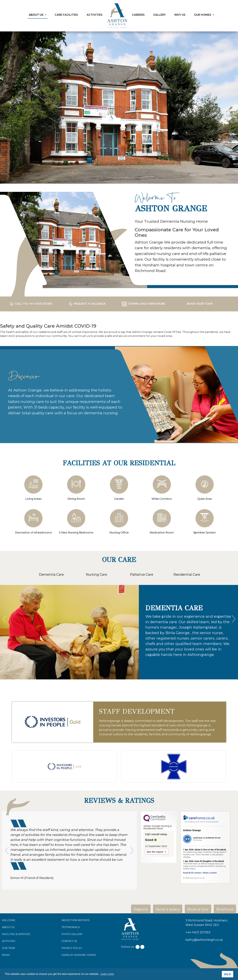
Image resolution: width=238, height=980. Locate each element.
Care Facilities (66, 15)
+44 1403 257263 (198, 932)
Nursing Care (96, 590)
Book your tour (200, 304)
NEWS (6, 955)
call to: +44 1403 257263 (31, 304)
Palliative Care (142, 590)
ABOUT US (8, 927)
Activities (95, 15)
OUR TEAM (9, 948)
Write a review (210, 889)
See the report (155, 868)
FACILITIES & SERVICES (16, 934)
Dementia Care (51, 590)
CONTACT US (69, 941)
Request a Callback (87, 304)
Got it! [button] (227, 974)
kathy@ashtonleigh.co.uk (204, 940)
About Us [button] (36, 15)
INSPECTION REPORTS (76, 920)
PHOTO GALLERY (72, 934)
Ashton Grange (192, 846)
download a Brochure (143, 304)
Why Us (180, 15)
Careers (138, 15)
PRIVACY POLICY (72, 948)
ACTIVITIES (9, 941)
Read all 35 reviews (192, 889)
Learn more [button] (107, 974)
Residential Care (187, 590)
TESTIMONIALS (71, 927)
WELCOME (9, 920)
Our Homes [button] (203, 15)
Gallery (159, 15)
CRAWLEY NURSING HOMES (79, 955)
